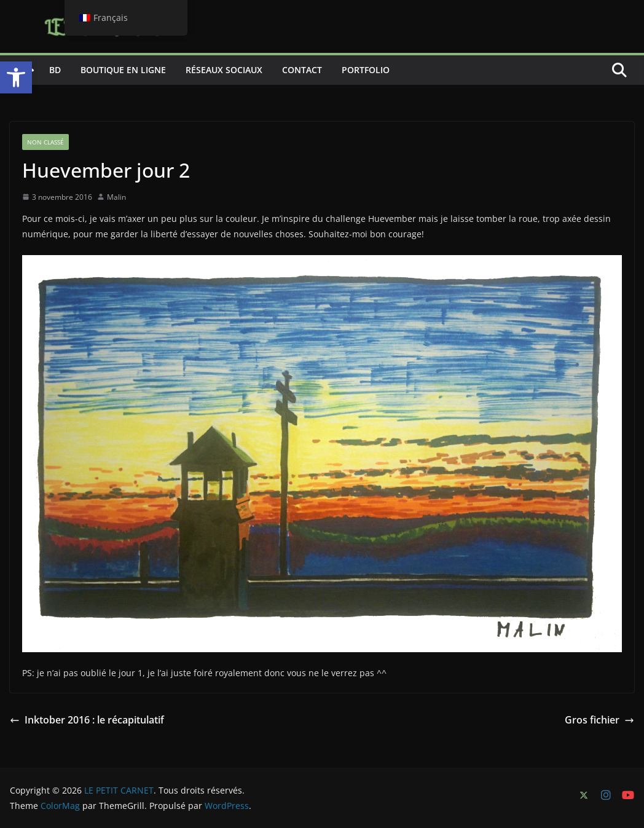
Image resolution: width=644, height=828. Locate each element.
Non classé (45, 142)
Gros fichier (599, 720)
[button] (16, 77)
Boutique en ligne (123, 70)
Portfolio (366, 70)
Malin (116, 197)
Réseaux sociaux (224, 70)
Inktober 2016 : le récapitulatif (87, 720)
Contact (302, 70)
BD (55, 70)
